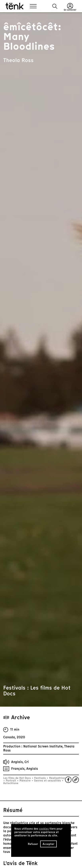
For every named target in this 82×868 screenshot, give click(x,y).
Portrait (11, 781)
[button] (55, 6)
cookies (44, 829)
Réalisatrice (57, 778)
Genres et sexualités (47, 781)
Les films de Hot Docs (17, 778)
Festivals (40, 778)
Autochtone (11, 783)
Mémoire (25, 781)
